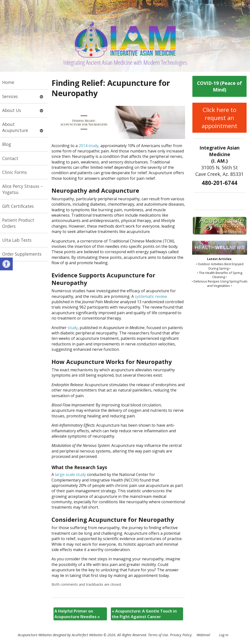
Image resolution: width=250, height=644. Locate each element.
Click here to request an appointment (219, 118)
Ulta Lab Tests (17, 240)
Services (10, 96)
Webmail (203, 635)
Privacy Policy (181, 635)
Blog (7, 144)
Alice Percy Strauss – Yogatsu (22, 189)
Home (8, 82)
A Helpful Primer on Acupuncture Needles (77, 614)
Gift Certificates (18, 206)
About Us (12, 110)
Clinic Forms (15, 172)
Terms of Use (158, 635)
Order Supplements (22, 254)
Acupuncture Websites (35, 635)
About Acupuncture (15, 127)
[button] (6, 264)
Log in (224, 635)
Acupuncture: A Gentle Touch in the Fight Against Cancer (144, 614)
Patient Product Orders (18, 223)
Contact (10, 158)
